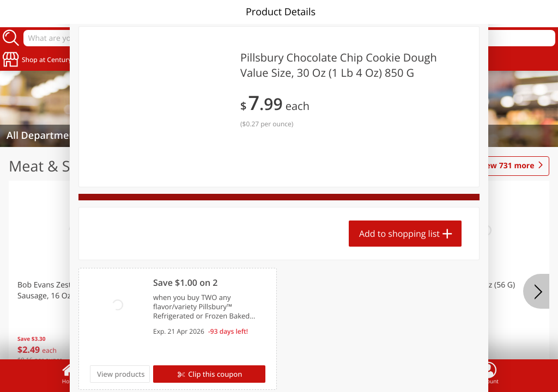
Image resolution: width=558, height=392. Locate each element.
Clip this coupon (214, 374)
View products (121, 374)
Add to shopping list (399, 234)
